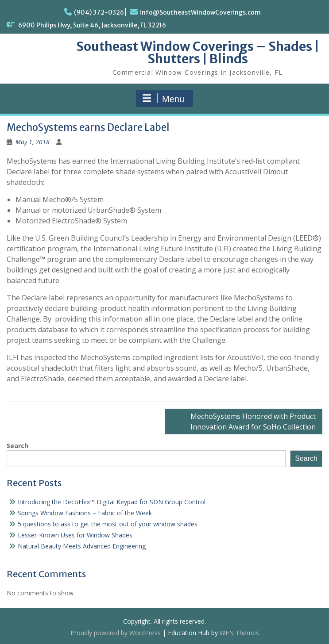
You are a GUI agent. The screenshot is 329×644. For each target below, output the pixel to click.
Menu (163, 99)
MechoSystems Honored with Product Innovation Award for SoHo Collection (253, 422)
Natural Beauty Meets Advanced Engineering (82, 546)
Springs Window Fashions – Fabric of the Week (85, 513)
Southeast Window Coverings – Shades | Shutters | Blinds (198, 53)
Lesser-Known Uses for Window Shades (75, 535)
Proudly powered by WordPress (116, 633)
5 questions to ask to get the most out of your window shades (108, 524)
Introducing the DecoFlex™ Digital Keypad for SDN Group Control (112, 502)
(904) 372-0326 (99, 12)
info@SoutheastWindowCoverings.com (200, 12)
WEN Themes (239, 633)
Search (17, 446)
